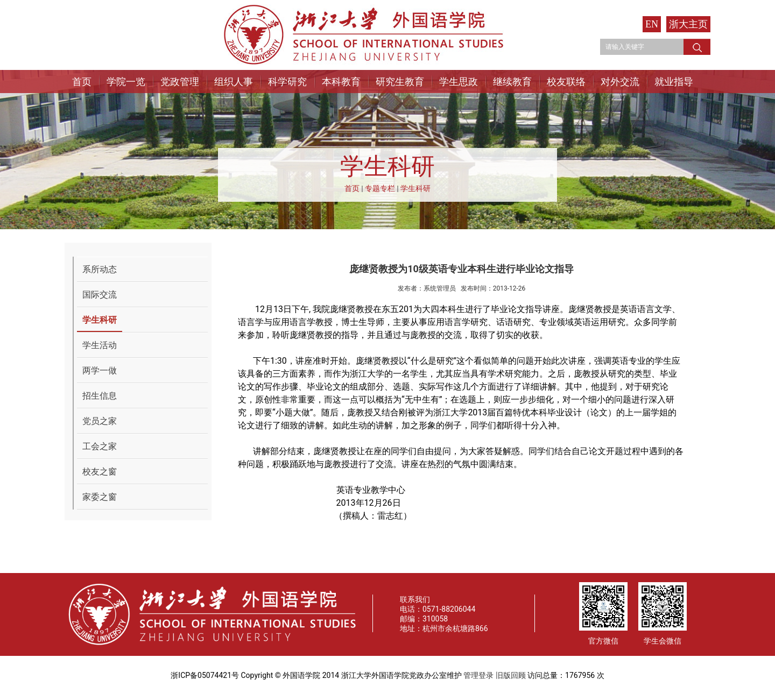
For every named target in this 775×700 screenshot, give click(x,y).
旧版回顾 (511, 675)
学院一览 (126, 82)
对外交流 (620, 82)
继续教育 (512, 82)
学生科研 (415, 188)
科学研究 (287, 82)
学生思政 (459, 82)
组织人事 (234, 82)
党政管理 (180, 82)
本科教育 (341, 82)
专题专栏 (380, 188)
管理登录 (478, 675)
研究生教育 (400, 82)
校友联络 (566, 82)
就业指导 (674, 82)
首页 (82, 82)
